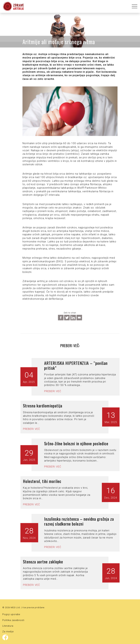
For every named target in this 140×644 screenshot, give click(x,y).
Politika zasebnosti (13, 620)
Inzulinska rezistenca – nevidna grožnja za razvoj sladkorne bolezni (79, 521)
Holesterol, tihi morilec (42, 481)
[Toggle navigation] (134, 6)
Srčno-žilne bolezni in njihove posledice (76, 443)
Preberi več (53, 391)
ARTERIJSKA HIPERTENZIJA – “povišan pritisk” (76, 365)
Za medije (8, 632)
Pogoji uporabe (11, 614)
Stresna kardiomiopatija (43, 406)
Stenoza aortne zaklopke (43, 562)
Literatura (8, 626)
